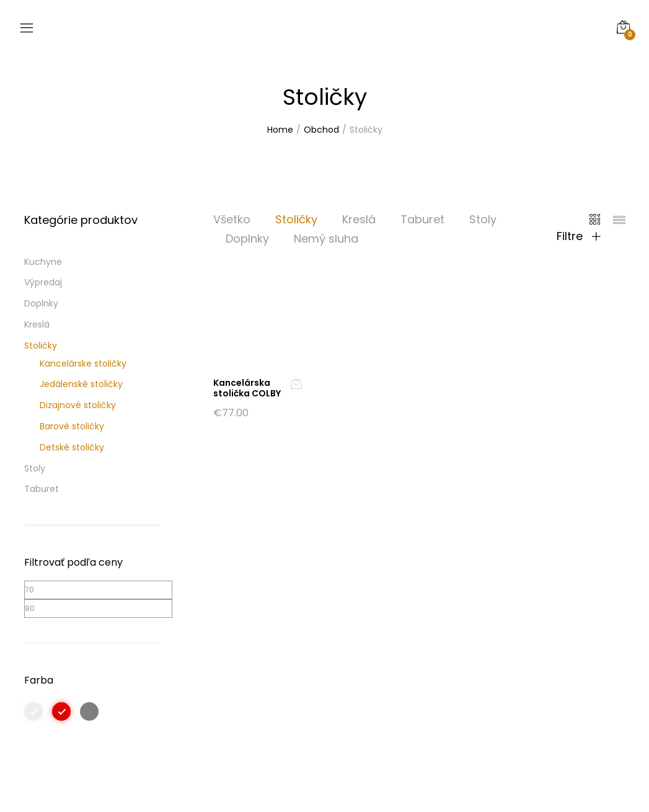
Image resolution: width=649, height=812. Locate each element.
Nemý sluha (326, 239)
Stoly (483, 219)
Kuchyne (43, 262)
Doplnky (247, 239)
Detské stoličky (72, 447)
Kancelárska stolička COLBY (247, 388)
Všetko (232, 219)
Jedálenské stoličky (81, 384)
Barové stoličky (72, 426)
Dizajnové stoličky (78, 405)
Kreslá (359, 219)
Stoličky (296, 219)
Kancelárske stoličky (83, 364)
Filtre (579, 236)
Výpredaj (43, 282)
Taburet (422, 219)
